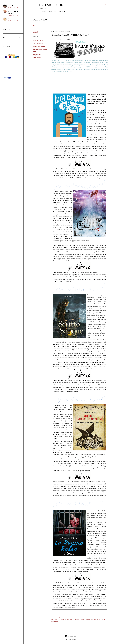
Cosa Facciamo (52, 12)
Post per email (60, 617)
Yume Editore (37, 57)
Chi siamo (42, 12)
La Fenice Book (51, 5)
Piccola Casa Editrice (39, 47)
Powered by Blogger (71, 636)
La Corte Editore (38, 44)
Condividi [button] (36, 32)
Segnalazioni (37, 55)
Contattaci (62, 12)
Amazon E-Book (38, 41)
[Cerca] (107, 5)
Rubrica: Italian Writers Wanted (91, 619)
